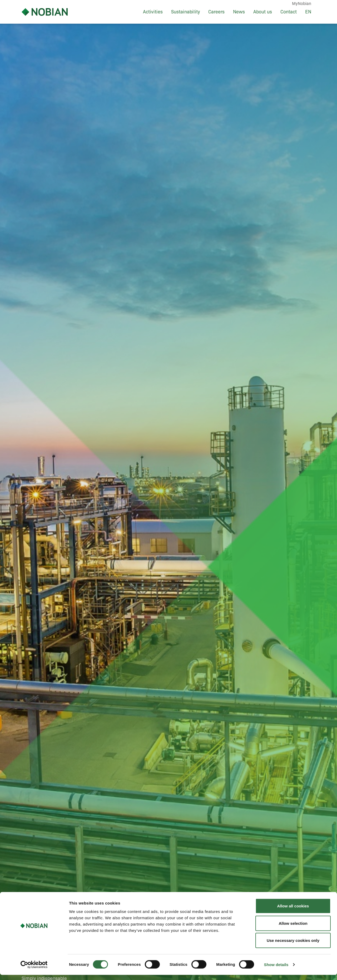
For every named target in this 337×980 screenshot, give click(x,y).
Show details (276, 970)
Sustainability (185, 12)
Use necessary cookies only (293, 945)
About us (263, 12)
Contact (289, 12)
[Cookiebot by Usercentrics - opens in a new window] (34, 970)
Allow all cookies (293, 911)
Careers (216, 12)
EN (308, 12)
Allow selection (293, 928)
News (239, 12)
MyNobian (302, 4)
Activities (153, 12)
